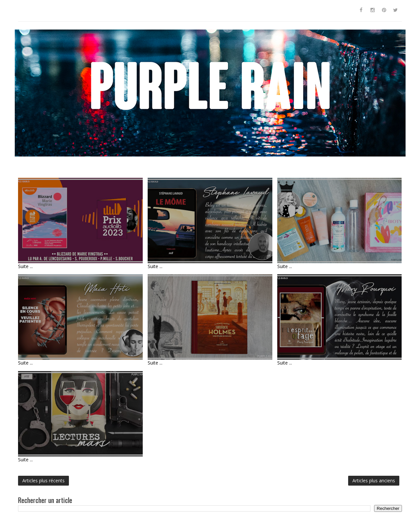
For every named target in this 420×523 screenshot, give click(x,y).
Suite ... (25, 266)
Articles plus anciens (374, 481)
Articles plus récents (43, 481)
